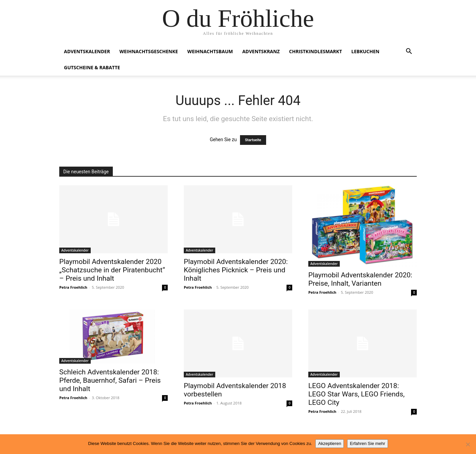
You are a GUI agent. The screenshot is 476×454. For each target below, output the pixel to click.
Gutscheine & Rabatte (92, 67)
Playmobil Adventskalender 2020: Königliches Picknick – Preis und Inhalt (236, 270)
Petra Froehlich (73, 287)
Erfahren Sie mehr (368, 443)
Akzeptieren (330, 443)
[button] (409, 52)
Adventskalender (87, 51)
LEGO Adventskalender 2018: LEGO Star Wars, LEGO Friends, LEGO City (356, 394)
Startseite (253, 140)
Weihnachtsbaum (210, 51)
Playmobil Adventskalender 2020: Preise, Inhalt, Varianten (360, 279)
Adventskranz (261, 51)
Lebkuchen (366, 51)
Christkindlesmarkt (316, 51)
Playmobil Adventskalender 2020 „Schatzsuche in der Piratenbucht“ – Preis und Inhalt (112, 270)
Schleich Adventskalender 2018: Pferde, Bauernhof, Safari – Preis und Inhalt (110, 380)
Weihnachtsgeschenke (149, 51)
